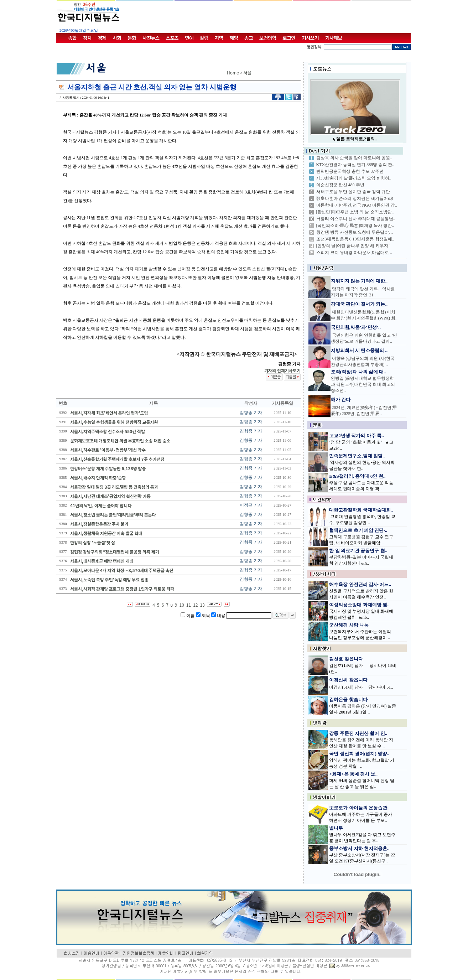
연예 (189, 38)
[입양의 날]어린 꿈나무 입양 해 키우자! (353, 246)
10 (182, 605)
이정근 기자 (251, 505)
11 (189, 605)
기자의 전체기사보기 (282, 370)
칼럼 (204, 38)
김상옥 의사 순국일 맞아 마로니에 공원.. (354, 158)
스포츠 (172, 38)
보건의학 (268, 38)
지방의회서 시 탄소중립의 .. (359, 350)
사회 (117, 38)
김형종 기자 (251, 413)
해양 (234, 38)
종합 (72, 38)
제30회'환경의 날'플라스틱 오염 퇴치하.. (354, 178)
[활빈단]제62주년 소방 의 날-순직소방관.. (355, 212)
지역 (219, 38)
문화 (132, 38)
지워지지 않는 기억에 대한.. (359, 281)
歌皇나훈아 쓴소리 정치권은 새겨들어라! (355, 198)
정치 (87, 38)
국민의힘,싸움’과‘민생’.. (356, 327)
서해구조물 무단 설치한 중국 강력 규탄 (353, 192)
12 (195, 605)
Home (233, 72)
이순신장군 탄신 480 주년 (340, 185)
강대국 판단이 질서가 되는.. (359, 304)
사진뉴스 (151, 38)
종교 (249, 38)
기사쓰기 (310, 38)
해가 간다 (341, 400)
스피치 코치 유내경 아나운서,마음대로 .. (354, 253)
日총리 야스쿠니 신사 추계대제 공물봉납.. (356, 219)
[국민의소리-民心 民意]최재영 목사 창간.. (355, 225)
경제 (102, 38)
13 (202, 605)
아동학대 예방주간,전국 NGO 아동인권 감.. (357, 205)
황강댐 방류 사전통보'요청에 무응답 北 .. (355, 232)
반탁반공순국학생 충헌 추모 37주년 (350, 171)
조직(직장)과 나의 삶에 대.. (359, 372)
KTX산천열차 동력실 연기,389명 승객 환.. (355, 165)
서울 (248, 72)
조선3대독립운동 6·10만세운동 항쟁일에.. (355, 239)
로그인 (289, 38)
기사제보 (334, 38)
